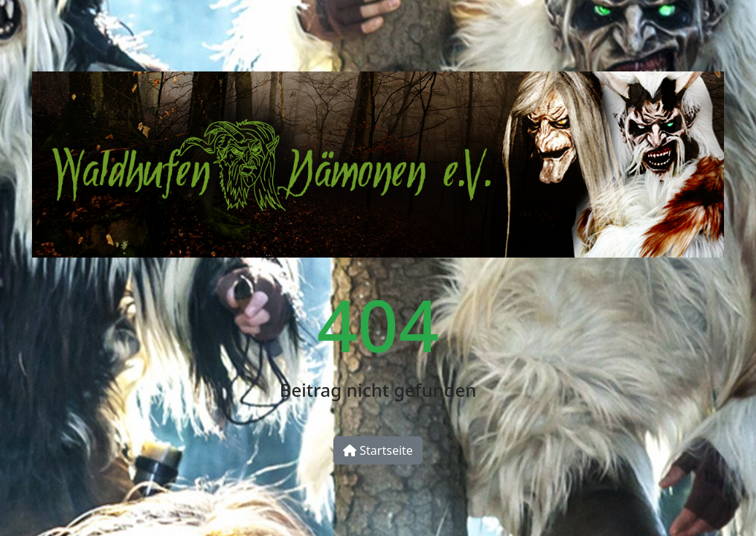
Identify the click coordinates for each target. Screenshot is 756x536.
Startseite (378, 450)
